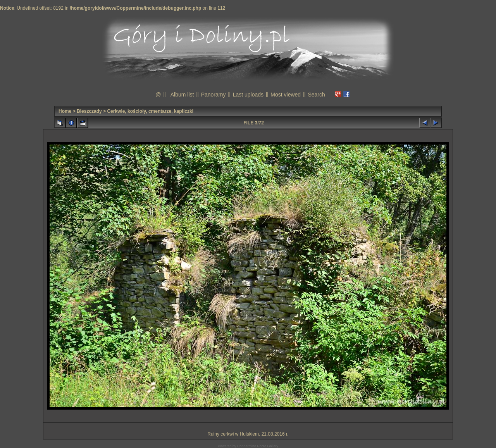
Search (316, 95)
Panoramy (214, 95)
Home (65, 111)
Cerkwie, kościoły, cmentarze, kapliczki (150, 111)
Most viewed (286, 95)
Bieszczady (89, 111)
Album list (182, 95)
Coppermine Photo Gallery (258, 446)
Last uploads (248, 95)
